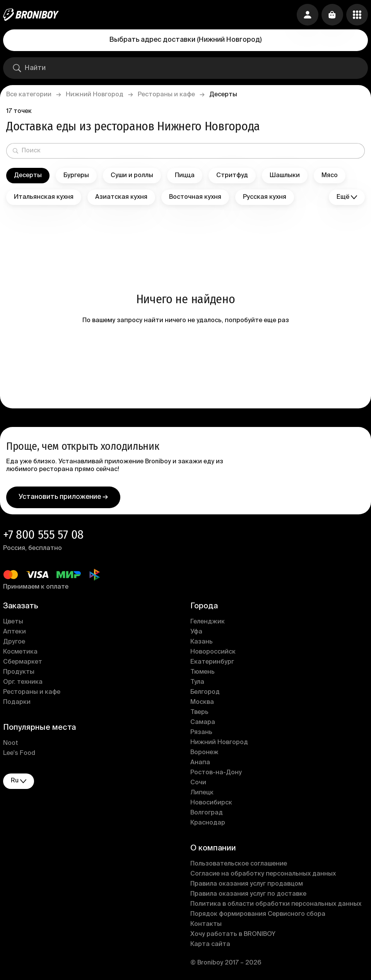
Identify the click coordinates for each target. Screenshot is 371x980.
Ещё (347, 197)
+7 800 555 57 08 (43, 534)
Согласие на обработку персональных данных (263, 874)
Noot (11, 743)
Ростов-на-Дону (216, 773)
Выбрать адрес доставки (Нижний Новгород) (185, 40)
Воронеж (204, 753)
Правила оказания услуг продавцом (247, 884)
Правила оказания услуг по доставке (248, 894)
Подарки (17, 702)
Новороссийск (213, 652)
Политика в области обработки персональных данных (276, 904)
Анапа (200, 763)
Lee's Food (19, 753)
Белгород (205, 692)
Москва (202, 702)
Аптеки (15, 632)
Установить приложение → (63, 497)
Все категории (29, 95)
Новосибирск (211, 803)
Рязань (201, 732)
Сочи (198, 783)
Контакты (206, 924)
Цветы (13, 622)
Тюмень (203, 672)
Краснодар (208, 823)
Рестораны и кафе (166, 95)
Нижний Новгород (95, 95)
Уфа (196, 632)
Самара (203, 722)
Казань (202, 642)
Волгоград (207, 813)
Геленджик (208, 622)
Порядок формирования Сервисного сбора (258, 914)
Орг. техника (23, 682)
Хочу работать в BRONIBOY (233, 934)
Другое (14, 642)
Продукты (19, 672)
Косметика (20, 652)
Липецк (202, 793)
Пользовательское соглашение (239, 864)
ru (19, 781)
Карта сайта (210, 944)
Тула (197, 682)
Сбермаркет (23, 662)
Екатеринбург (212, 662)
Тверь (199, 712)
